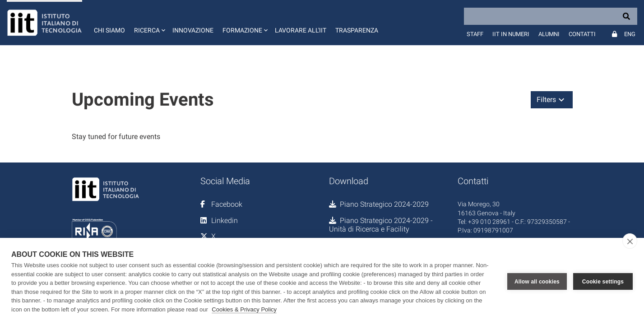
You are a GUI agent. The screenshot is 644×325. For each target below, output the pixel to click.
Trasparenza (357, 30)
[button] (149, 23)
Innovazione (193, 30)
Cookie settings (603, 282)
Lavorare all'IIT (301, 30)
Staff (475, 34)
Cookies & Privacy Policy (244, 309)
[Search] (551, 16)
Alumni (549, 34)
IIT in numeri (511, 34)
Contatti (582, 34)
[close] (630, 241)
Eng (630, 34)
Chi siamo (109, 30)
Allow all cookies (537, 282)
